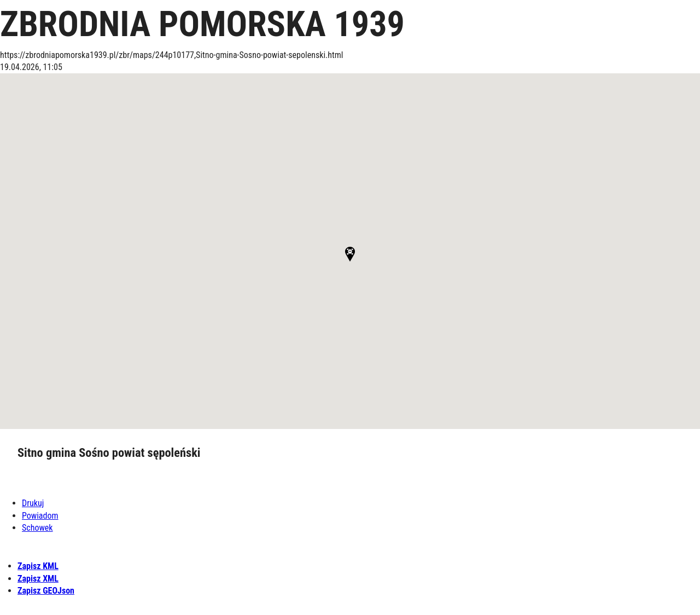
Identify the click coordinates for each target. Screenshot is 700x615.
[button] (350, 254)
